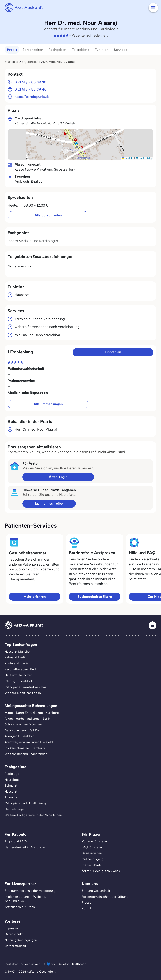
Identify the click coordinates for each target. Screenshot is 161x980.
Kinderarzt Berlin (17, 663)
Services (121, 50)
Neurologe (12, 780)
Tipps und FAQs (16, 841)
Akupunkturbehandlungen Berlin (28, 719)
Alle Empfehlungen (48, 404)
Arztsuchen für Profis (20, 907)
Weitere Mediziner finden (23, 693)
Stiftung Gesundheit (96, 891)
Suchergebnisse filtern (95, 597)
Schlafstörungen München (23, 724)
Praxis (12, 50)
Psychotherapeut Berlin (21, 669)
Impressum (13, 928)
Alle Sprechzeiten (48, 215)
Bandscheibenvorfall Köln (23, 730)
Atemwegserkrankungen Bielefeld (29, 742)
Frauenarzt (12, 797)
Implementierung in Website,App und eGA (25, 899)
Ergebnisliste (31, 62)
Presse (87, 902)
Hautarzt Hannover (18, 675)
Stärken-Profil (92, 865)
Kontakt (87, 908)
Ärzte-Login (58, 477)
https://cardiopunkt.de (32, 97)
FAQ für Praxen (93, 847)
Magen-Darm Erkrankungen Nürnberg (32, 713)
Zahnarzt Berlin (16, 657)
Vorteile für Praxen (95, 841)
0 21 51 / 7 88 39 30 (30, 82)
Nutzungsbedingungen (21, 940)
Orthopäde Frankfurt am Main (26, 687)
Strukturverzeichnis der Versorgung (30, 891)
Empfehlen (113, 352)
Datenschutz (14, 934)
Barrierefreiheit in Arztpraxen (25, 847)
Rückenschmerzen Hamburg (25, 748)
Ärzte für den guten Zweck (101, 871)
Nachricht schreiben (49, 503)
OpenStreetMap (144, 158)
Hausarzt (11, 791)
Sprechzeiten (33, 50)
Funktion (102, 50)
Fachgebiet (57, 50)
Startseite (12, 62)
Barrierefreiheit (15, 946)
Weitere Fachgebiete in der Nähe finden (33, 815)
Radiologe (12, 774)
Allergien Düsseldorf (19, 736)
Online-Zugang (93, 859)
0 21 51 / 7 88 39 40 (30, 89)
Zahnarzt (11, 785)
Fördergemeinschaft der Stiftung (105, 897)
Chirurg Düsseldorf (18, 681)
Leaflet (127, 158)
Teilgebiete (80, 50)
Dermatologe (14, 809)
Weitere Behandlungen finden (26, 754)
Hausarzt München (18, 652)
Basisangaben (92, 853)
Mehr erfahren (35, 597)
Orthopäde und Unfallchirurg (25, 803)
